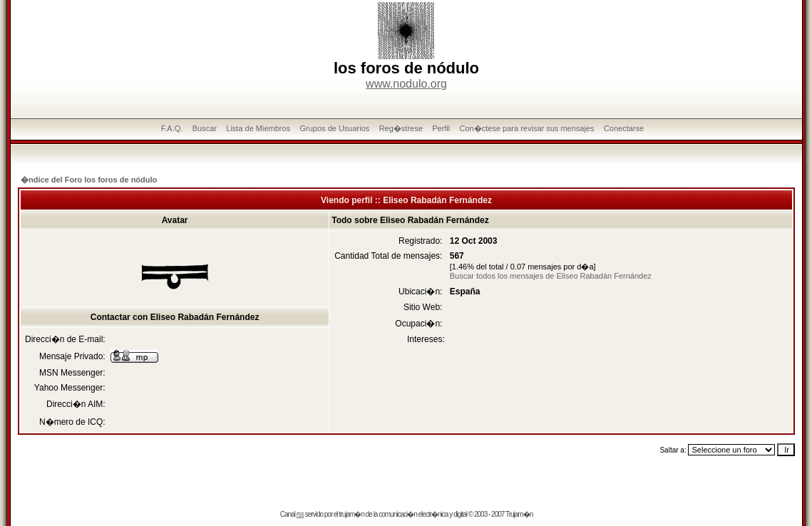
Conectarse (624, 128)
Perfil (441, 128)
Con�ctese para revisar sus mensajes (527, 128)
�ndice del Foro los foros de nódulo (89, 180)
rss (300, 514)
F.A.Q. (172, 128)
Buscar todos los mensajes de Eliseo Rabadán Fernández (551, 276)
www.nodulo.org (406, 84)
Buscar (205, 128)
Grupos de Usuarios (335, 128)
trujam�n (352, 514)
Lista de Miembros (258, 128)
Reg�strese (401, 128)
